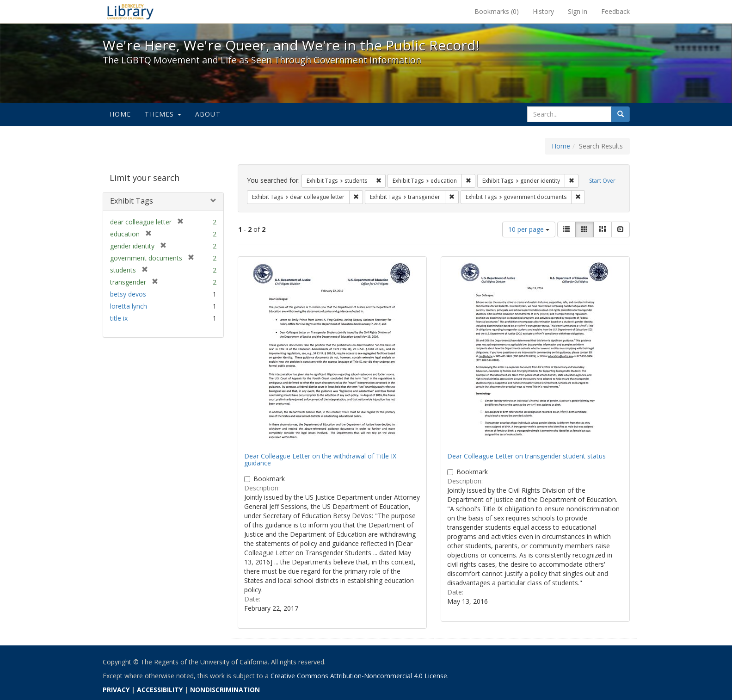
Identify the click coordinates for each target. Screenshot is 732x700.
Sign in (578, 11)
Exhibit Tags (132, 201)
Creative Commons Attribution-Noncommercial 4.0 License (359, 676)
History (543, 11)
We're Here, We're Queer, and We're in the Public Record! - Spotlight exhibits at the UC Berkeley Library (130, 12)
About (208, 114)
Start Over (602, 181)
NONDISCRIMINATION (225, 690)
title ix (119, 318)
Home (120, 114)
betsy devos (128, 294)
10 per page (529, 229)
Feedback (615, 11)
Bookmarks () (497, 11)
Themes (163, 114)
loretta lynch (129, 306)
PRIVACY (116, 690)
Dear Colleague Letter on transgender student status (526, 456)
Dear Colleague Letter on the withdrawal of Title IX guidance (320, 459)
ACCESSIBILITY (160, 690)
